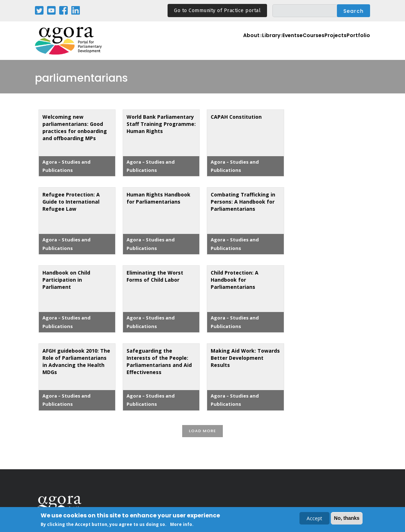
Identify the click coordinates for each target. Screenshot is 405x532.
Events (275, 45)
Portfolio (357, 45)
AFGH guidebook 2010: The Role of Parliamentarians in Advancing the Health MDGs (76, 361)
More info (181, 525)
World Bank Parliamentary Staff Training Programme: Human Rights (161, 124)
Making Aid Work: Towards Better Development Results (245, 358)
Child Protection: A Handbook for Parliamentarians (235, 280)
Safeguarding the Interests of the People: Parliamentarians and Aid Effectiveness (159, 361)
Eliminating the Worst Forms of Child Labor (155, 276)
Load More (202, 431)
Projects (330, 45)
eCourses (302, 45)
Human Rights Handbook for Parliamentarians (158, 198)
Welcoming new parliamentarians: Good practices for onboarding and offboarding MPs (75, 127)
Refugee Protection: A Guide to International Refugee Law (71, 202)
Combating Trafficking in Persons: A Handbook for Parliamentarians (243, 202)
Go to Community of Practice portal (217, 11)
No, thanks (347, 518)
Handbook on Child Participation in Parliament (66, 280)
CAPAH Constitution (236, 117)
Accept (314, 519)
